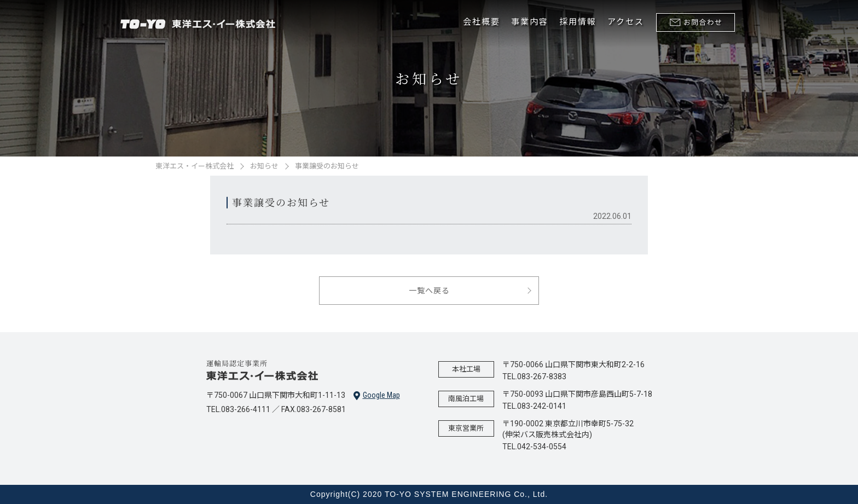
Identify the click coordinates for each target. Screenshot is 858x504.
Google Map (377, 396)
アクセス (626, 22)
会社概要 (482, 22)
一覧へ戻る (429, 291)
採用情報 (578, 22)
